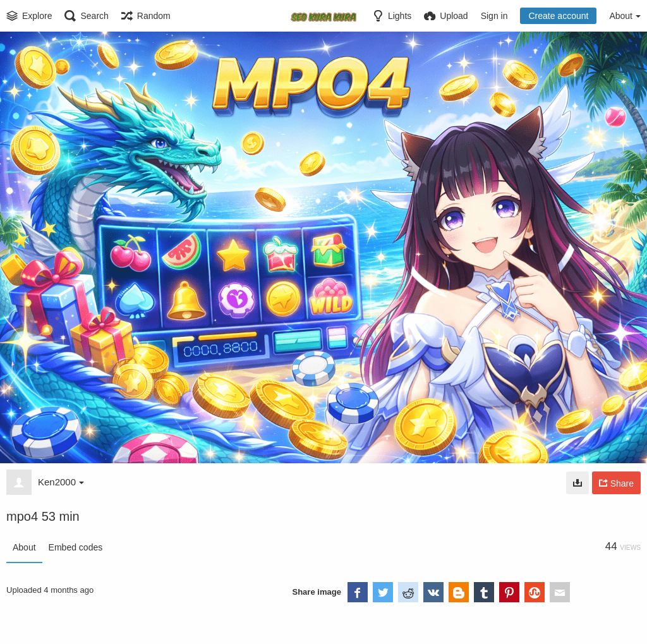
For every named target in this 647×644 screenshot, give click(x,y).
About (24, 547)
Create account (558, 16)
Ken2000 (61, 482)
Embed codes (76, 547)
